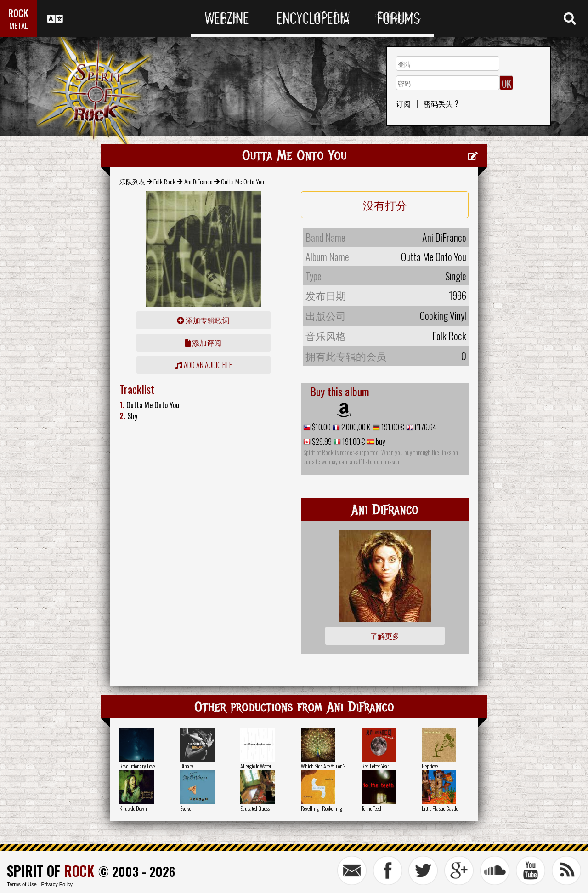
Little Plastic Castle (440, 808)
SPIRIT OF (51, 871)
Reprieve (430, 766)
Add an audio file (204, 365)
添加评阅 (203, 342)
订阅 (403, 103)
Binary (187, 766)
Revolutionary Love (137, 766)
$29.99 (321, 442)
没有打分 (385, 205)
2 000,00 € (355, 427)
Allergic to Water (256, 766)
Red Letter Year (375, 766)
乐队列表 (132, 181)
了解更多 (385, 636)
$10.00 (321, 427)
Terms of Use (22, 884)
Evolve (186, 808)
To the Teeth (372, 808)
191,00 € (392, 427)
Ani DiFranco (198, 181)
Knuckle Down (133, 808)
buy (380, 442)
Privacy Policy (57, 884)
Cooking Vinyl (443, 315)
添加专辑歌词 (203, 320)
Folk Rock (164, 181)
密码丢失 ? (441, 103)
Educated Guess (255, 808)
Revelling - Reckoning (322, 808)
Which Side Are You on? (323, 766)
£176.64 (425, 427)
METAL (19, 26)
